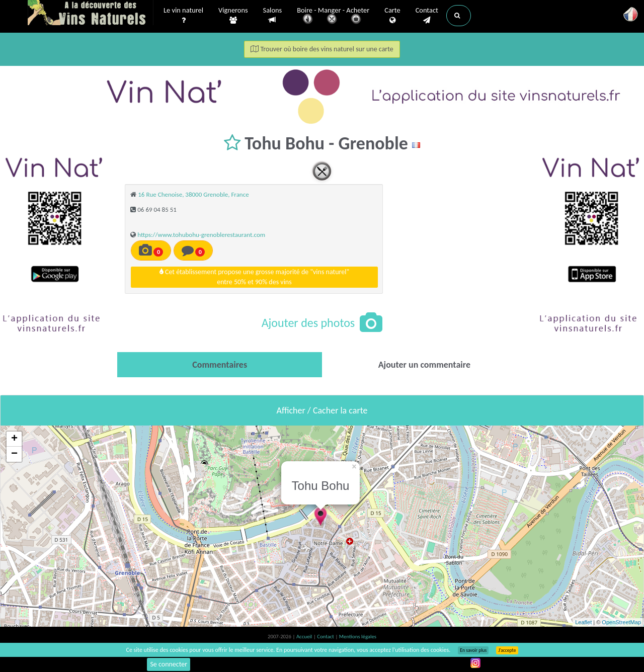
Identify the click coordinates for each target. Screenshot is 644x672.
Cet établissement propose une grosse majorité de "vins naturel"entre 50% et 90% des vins (254, 277)
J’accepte (507, 650)
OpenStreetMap (621, 622)
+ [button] (14, 439)
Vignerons (233, 16)
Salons (273, 15)
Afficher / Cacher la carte (322, 410)
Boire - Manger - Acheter (333, 16)
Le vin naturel (183, 16)
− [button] (14, 454)
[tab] (220, 365)
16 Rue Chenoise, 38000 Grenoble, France (193, 194)
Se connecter (169, 664)
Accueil (305, 637)
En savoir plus (473, 650)
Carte (392, 16)
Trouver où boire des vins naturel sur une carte (322, 49)
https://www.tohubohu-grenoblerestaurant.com (201, 235)
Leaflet (583, 622)
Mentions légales (358, 637)
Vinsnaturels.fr (91, 14)
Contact (427, 16)
